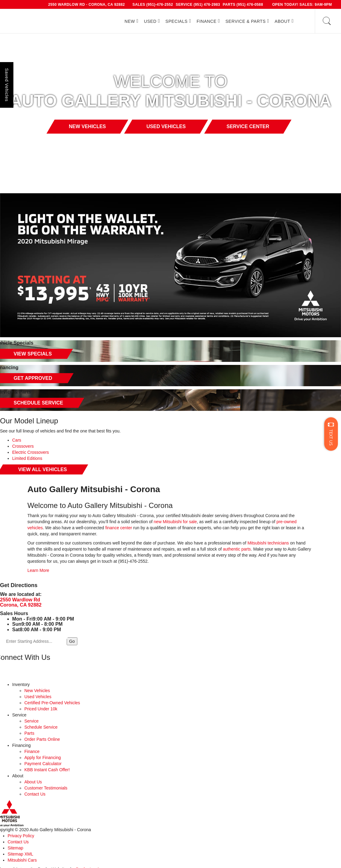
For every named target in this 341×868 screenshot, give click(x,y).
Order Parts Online (42, 739)
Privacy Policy (21, 836)
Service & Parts (245, 21)
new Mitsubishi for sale (175, 522)
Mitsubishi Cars (22, 860)
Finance (207, 21)
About (282, 21)
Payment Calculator (43, 764)
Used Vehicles (38, 697)
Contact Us (35, 794)
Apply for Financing (43, 758)
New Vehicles (37, 691)
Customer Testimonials (46, 788)
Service (32, 721)
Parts (29, 733)
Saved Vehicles (7, 85)
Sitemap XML (20, 854)
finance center (119, 528)
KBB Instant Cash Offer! (47, 770)
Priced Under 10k (41, 709)
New (130, 21)
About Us (33, 782)
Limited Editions (27, 458)
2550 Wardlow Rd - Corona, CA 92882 (86, 5)
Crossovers (23, 446)
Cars (17, 440)
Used (150, 21)
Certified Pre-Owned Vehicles (52, 703)
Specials (176, 21)
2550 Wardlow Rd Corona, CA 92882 (21, 602)
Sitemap (15, 848)
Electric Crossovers (31, 452)
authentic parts (236, 549)
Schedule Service (41, 727)
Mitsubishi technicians (268, 543)
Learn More (38, 570)
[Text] (331, 434)
